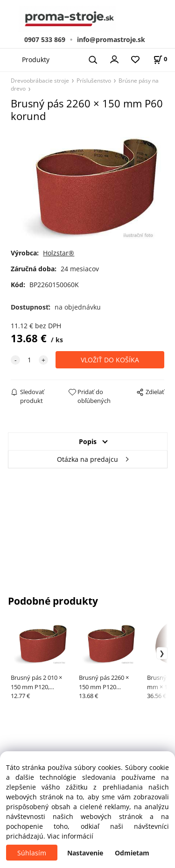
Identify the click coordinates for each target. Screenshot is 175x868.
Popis (88, 441)
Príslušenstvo (94, 80)
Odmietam (132, 853)
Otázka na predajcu (87, 459)
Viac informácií (70, 836)
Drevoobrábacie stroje (40, 80)
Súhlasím (32, 853)
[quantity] (29, 360)
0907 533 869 (45, 39)
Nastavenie (85, 853)
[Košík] (160, 59)
